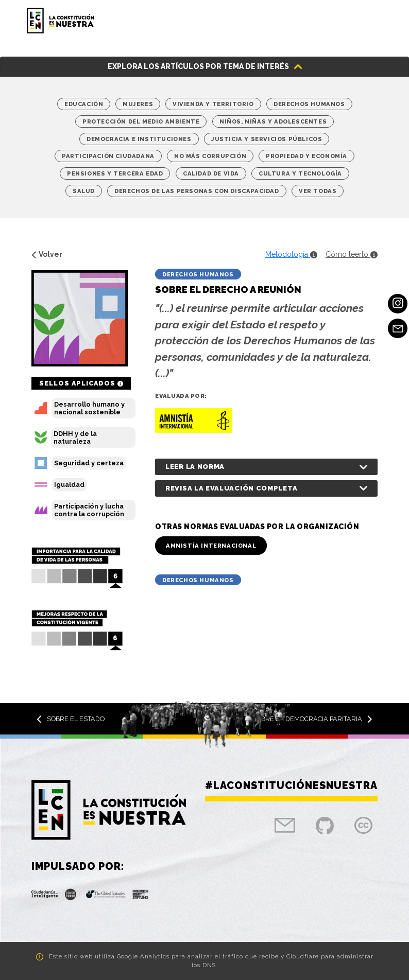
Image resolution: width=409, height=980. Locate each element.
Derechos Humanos (309, 104)
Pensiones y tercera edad (115, 173)
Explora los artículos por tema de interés (198, 66)
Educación (84, 104)
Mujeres (138, 104)
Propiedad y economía (306, 156)
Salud (84, 191)
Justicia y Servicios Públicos (267, 139)
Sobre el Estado (71, 719)
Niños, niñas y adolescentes (273, 121)
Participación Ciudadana (108, 156)
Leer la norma (195, 467)
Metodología (291, 254)
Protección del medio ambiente (141, 121)
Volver (47, 254)
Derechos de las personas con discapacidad (197, 191)
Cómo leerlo (352, 254)
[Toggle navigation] (371, 21)
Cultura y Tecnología (300, 173)
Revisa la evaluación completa (231, 488)
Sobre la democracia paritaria (312, 719)
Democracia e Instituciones (139, 139)
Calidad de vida (211, 173)
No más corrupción (210, 156)
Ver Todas (318, 191)
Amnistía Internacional (211, 546)
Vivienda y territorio (213, 104)
